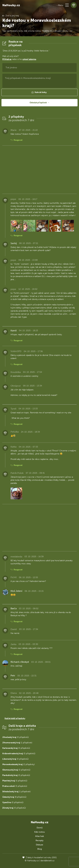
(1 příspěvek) (17, 743)
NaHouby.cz (11, 5)
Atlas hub (39, 836)
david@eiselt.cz (47, 861)
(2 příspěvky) (19, 764)
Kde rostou (39, 832)
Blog (40, 849)
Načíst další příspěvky (15, 718)
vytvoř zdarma (29, 59)
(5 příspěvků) (15, 781)
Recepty (39, 840)
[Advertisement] (39, 170)
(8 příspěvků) (14, 797)
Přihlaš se (7, 59)
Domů (40, 828)
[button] (67, 5)
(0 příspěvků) (16, 737)
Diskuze (39, 845)
